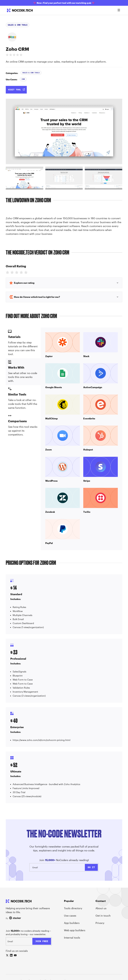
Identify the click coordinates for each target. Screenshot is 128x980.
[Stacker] (15, 918)
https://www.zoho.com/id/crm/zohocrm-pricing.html (41, 740)
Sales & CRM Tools (18, 25)
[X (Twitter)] (7, 955)
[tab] (25, 178)
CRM (23, 79)
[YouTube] (15, 955)
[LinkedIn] (11, 955)
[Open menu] (119, 10)
